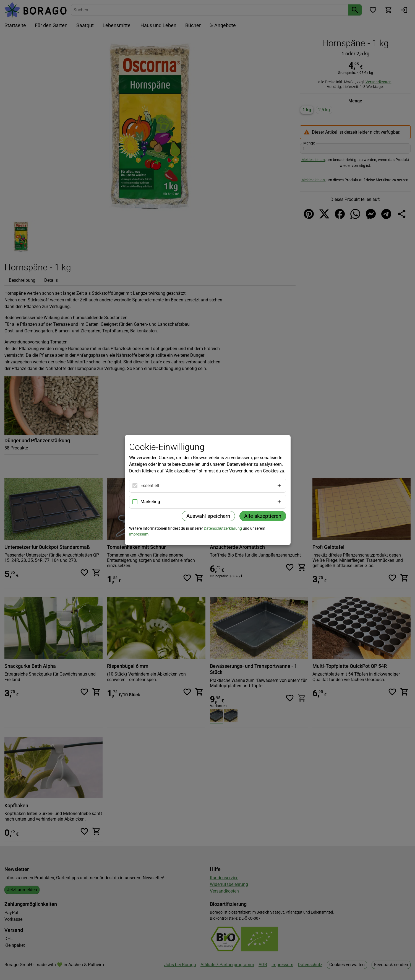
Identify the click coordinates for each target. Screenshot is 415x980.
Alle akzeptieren (263, 516)
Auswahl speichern (208, 516)
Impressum (139, 534)
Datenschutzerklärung (223, 528)
